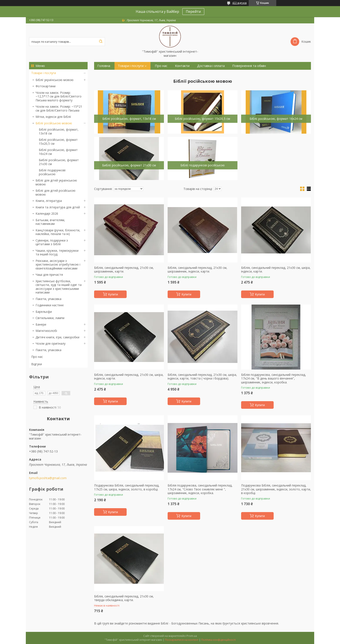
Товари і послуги (44, 73)
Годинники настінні (50, 305)
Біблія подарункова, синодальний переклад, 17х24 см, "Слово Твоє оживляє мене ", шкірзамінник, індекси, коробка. (200, 489)
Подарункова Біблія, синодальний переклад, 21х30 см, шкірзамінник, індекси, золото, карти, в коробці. (276, 489)
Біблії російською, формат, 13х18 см (59, 131)
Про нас (37, 357)
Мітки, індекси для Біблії (53, 117)
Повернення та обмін (249, 66)
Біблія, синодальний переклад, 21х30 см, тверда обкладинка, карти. (124, 598)
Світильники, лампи (50, 318)
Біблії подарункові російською (52, 172)
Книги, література (49, 201)
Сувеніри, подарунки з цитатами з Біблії (52, 242)
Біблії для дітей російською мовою (56, 192)
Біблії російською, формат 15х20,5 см (58, 142)
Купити (113, 294)
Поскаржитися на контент (182, 640)
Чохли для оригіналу (51, 343)
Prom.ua (192, 636)
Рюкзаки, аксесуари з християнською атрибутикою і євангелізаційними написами (58, 264)
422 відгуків (239, 3)
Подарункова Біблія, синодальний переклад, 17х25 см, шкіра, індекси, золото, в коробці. (127, 487)
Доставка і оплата (211, 66)
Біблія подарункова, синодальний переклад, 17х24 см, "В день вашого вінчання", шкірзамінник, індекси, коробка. (274, 379)
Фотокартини (46, 86)
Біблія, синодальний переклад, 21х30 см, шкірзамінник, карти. (124, 270)
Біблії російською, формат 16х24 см (58, 152)
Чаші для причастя (49, 275)
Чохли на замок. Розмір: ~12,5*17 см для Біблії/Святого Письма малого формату (59, 96)
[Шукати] (101, 42)
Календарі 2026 (47, 213)
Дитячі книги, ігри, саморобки (57, 337)
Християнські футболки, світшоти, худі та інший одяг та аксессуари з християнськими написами (59, 287)
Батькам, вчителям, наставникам (50, 222)
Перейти (193, 11)
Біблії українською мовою (55, 80)
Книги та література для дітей (58, 207)
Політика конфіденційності (218, 640)
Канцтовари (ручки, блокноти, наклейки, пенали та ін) (58, 232)
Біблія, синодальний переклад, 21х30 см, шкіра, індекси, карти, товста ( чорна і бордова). (202, 377)
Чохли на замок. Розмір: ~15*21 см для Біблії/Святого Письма (59, 108)
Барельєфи (44, 312)
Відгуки (37, 364)
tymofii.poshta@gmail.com (48, 478)
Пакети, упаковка (48, 299)
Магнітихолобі (46, 331)
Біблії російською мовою (54, 123)
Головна (104, 66)
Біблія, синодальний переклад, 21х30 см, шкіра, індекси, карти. (276, 270)
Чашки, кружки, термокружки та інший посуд (57, 252)
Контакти (182, 66)
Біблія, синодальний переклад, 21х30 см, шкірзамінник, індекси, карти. (197, 270)
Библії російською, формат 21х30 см (59, 162)
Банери (41, 324)
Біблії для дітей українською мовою (56, 182)
